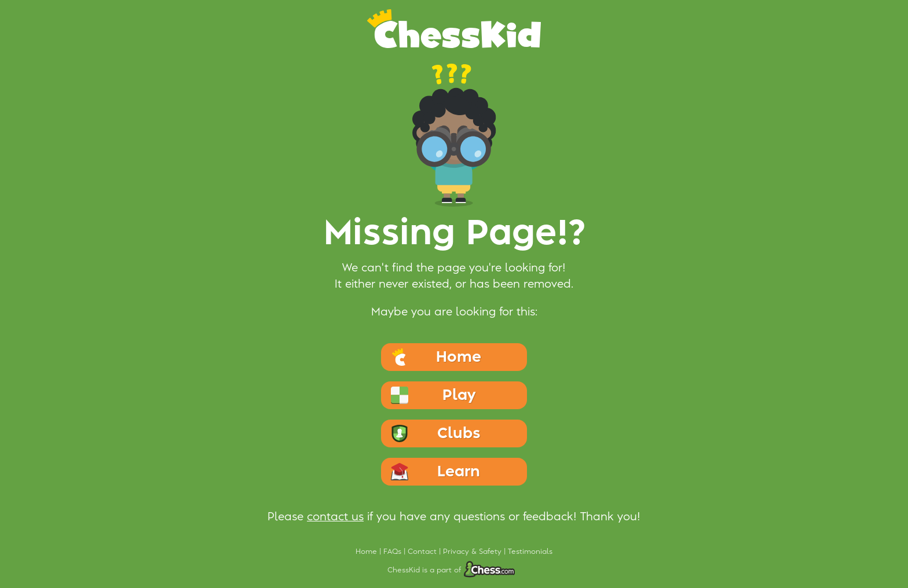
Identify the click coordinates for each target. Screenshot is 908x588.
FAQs (393, 552)
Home (367, 552)
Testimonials (530, 552)
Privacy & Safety (473, 552)
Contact (423, 552)
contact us (335, 517)
